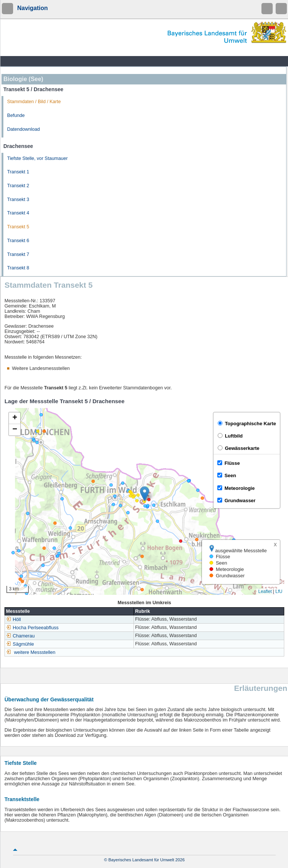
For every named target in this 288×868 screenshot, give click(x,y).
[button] (145, 494)
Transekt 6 (18, 241)
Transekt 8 (18, 268)
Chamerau (20, 636)
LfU (279, 591)
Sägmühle (20, 644)
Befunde (16, 115)
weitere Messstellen (35, 652)
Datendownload (24, 129)
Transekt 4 (18, 213)
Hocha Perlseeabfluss (32, 628)
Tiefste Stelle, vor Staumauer (37, 158)
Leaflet (265, 591)
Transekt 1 (18, 172)
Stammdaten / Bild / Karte (34, 102)
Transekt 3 (18, 200)
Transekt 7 (18, 254)
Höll (13, 620)
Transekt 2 (18, 186)
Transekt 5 (18, 227)
